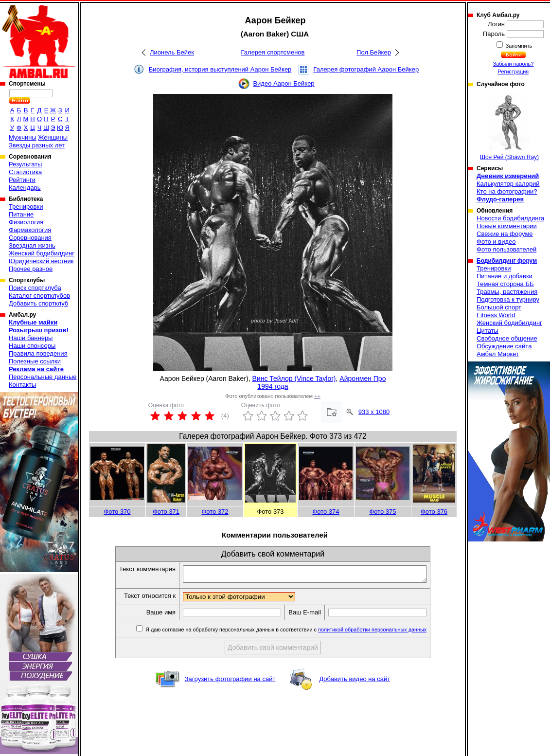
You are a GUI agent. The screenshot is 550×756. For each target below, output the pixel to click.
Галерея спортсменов (273, 52)
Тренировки (26, 207)
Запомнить (518, 46)
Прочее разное (31, 269)
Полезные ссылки (35, 361)
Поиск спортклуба (35, 288)
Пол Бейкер (374, 52)
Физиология (26, 222)
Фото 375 (382, 512)
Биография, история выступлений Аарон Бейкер (220, 69)
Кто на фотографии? (507, 191)
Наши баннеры (31, 338)
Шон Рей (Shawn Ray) (509, 127)
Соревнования (30, 238)
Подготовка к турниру (508, 299)
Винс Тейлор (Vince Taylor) (294, 378)
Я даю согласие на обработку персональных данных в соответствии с (300, 632)
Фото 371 (166, 512)
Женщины (53, 137)
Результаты (25, 164)
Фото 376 (434, 512)
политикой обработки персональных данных (387, 632)
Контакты (22, 385)
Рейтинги (22, 180)
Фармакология (30, 230)
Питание (21, 214)
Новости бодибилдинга (510, 218)
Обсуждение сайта (504, 346)
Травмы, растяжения (507, 292)
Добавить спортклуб (38, 303)
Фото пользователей (506, 249)
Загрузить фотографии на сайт (230, 682)
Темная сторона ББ (505, 284)
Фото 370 (117, 512)
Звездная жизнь (32, 245)
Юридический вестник (41, 261)
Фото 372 (215, 512)
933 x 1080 (374, 412)
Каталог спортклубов (39, 296)
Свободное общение (507, 338)
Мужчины (23, 137)
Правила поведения (38, 353)
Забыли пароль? (514, 64)
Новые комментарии (507, 226)
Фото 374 (326, 512)
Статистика (25, 172)
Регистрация (513, 72)
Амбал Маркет (498, 354)
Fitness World (496, 315)
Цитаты (488, 331)
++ (317, 396)
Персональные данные (43, 377)
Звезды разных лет (37, 145)
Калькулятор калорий (508, 184)
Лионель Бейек (172, 52)
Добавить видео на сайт (355, 682)
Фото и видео (496, 242)
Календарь (25, 188)
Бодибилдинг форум (507, 261)
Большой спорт (499, 307)
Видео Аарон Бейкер (284, 83)
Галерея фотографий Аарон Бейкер (366, 69)
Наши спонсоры (32, 346)
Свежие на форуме (505, 234)
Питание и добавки (505, 276)
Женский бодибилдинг (42, 253)
